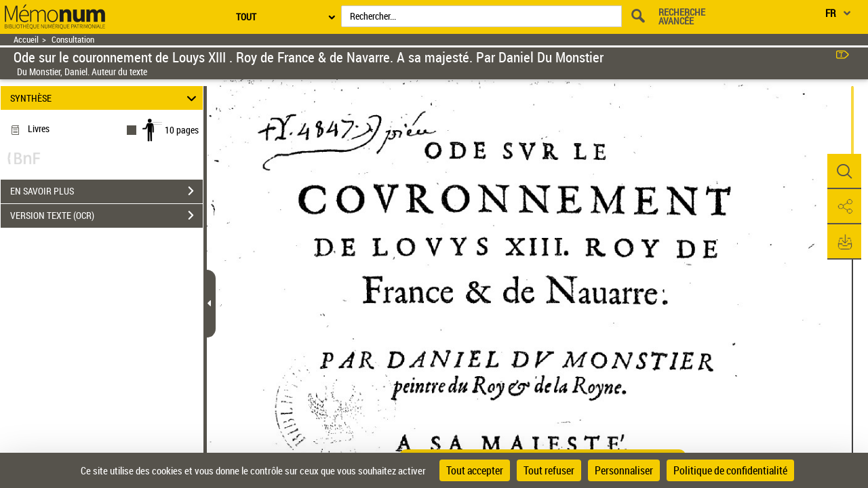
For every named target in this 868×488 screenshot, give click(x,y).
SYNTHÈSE (105, 98)
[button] (844, 171)
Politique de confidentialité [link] (730, 470)
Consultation (73, 40)
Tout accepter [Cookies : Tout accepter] (475, 470)
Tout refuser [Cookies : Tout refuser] (549, 470)
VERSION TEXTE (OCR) (106, 216)
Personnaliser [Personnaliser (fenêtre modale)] (624, 470)
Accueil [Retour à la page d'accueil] (26, 40)
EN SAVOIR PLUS (106, 191)
